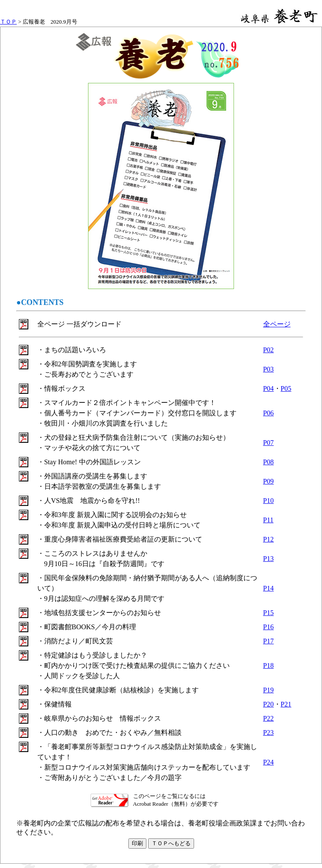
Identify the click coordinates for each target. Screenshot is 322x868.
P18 (269, 665)
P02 (269, 350)
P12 (269, 539)
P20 (269, 704)
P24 (269, 762)
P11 (268, 520)
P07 (269, 443)
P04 (269, 388)
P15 (269, 613)
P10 (269, 501)
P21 (286, 704)
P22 (269, 718)
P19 (269, 690)
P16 (269, 627)
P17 (269, 641)
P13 (269, 559)
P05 (286, 388)
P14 (269, 588)
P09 (269, 481)
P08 (269, 462)
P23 (269, 732)
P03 (269, 369)
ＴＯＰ (8, 22)
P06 (269, 413)
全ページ (277, 324)
